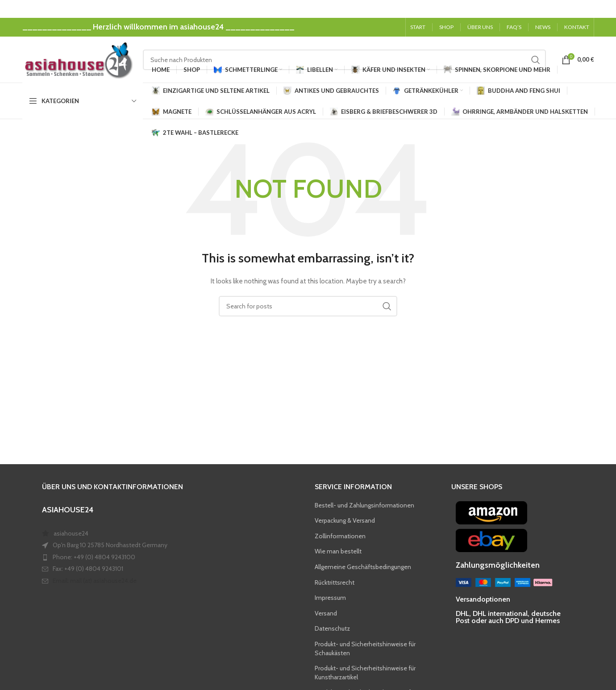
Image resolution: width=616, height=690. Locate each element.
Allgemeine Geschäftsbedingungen (363, 568)
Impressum (330, 599)
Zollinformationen (340, 536)
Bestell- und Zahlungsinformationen (364, 506)
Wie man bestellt (338, 552)
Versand (326, 614)
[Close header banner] (605, 9)
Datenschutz (332, 629)
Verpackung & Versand (345, 521)
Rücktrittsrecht (335, 583)
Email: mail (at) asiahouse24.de (95, 582)
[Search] (344, 60)
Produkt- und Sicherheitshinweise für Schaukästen (365, 649)
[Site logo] (78, 59)
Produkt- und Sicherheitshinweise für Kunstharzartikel (365, 673)
